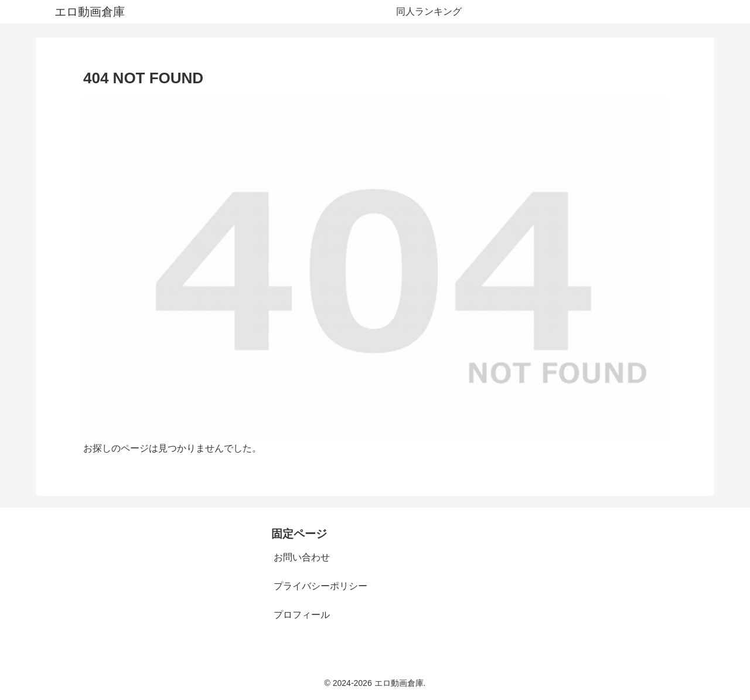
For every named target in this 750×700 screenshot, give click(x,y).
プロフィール (302, 615)
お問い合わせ (302, 557)
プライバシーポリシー (321, 586)
